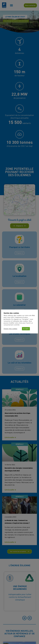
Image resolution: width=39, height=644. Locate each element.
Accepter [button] (26, 329)
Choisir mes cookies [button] (10, 329)
